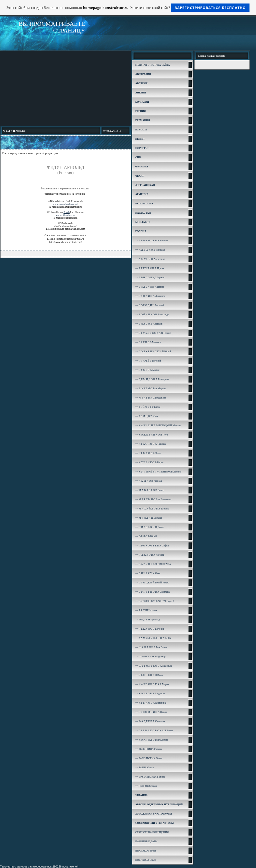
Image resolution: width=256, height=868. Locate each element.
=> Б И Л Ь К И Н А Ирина (150, 287)
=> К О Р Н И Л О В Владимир (152, 740)
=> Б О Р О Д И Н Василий (150, 305)
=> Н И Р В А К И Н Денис (150, 527)
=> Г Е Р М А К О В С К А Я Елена (154, 730)
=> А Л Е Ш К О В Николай (150, 250)
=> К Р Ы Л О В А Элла (148, 453)
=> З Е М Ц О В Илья (147, 416)
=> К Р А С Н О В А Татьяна (150, 444)
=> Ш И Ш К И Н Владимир (150, 656)
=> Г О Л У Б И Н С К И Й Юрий (153, 351)
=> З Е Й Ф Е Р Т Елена (148, 407)
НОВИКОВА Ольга (146, 860)
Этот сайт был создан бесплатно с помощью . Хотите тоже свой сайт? (128, 8)
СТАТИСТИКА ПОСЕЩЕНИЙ (152, 832)
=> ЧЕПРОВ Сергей (146, 786)
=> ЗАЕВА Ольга (144, 767)
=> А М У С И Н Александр (150, 259)
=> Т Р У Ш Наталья (146, 610)
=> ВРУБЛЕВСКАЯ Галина (150, 777)
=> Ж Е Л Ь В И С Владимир (151, 398)
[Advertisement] (66, 88)
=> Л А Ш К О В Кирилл (148, 481)
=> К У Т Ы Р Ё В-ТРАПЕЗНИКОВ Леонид (158, 472)
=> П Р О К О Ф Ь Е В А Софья (152, 546)
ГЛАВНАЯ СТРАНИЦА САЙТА (152, 65)
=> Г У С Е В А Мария (147, 370)
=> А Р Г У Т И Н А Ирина (150, 268)
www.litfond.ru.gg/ (65, 215)
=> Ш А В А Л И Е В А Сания (151, 647)
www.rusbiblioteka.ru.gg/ (65, 204)
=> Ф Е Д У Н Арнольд (148, 620)
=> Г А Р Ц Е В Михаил (148, 342)
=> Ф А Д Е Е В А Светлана (150, 721)
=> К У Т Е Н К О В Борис (149, 462)
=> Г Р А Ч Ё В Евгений (148, 361)
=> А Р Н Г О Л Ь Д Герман (150, 277)
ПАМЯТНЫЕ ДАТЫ (146, 841)
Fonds (66, 212)
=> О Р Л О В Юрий (146, 536)
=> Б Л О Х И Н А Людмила (150, 296)
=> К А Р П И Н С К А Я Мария (152, 684)
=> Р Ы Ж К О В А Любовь (150, 555)
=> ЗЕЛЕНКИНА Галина (148, 749)
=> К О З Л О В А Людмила (150, 693)
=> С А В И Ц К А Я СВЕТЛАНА (153, 564)
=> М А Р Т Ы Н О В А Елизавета (153, 499)
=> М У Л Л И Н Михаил (149, 518)
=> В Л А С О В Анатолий (149, 324)
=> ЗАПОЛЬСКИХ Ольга (149, 758)
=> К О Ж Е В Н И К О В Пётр (152, 435)
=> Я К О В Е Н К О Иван (149, 675)
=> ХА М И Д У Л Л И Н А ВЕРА (153, 638)
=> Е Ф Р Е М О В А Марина (151, 388)
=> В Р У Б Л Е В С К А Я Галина (153, 333)
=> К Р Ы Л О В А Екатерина (151, 703)
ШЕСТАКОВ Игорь (146, 851)
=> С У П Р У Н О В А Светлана (152, 592)
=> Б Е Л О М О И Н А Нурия (151, 712)
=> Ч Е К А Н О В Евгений (149, 629)
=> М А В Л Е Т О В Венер (150, 490)
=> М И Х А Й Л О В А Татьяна (152, 509)
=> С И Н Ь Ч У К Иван (148, 573)
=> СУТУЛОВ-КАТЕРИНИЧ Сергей (155, 601)
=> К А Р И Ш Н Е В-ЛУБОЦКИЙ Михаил (158, 425)
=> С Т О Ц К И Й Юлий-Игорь (152, 583)
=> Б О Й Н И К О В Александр (152, 314)
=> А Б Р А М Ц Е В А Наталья (152, 240)
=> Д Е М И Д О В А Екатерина (152, 379)
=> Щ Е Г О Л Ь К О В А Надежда (153, 666)
